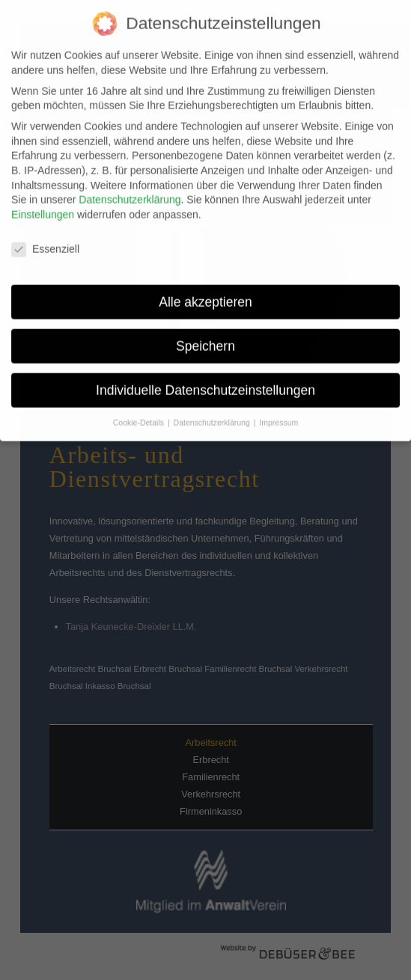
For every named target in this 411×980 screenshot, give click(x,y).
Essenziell (45, 241)
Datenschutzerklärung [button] (213, 414)
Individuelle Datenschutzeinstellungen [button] (206, 382)
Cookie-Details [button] (140, 414)
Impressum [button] (278, 414)
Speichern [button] (206, 337)
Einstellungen (43, 206)
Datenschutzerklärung (130, 192)
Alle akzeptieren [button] (206, 293)
